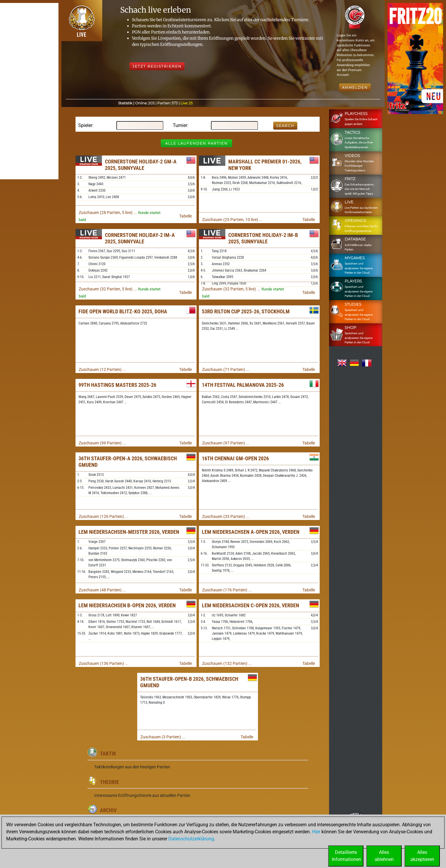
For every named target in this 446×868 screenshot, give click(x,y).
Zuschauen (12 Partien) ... (102, 369)
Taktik (108, 754)
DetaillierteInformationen (346, 856)
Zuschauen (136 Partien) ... (104, 663)
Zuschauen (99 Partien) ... (102, 443)
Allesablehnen (384, 856)
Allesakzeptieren (422, 856)
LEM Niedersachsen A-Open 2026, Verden (251, 532)
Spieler (85, 125)
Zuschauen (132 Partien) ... (227, 663)
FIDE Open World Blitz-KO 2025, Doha (123, 311)
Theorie (109, 782)
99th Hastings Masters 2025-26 (117, 385)
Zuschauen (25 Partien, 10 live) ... (232, 220)
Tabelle (186, 216)
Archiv (108, 810)
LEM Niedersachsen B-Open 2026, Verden (127, 605)
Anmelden (355, 87)
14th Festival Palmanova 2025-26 (243, 385)
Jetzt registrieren (157, 66)
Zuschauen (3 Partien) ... (163, 737)
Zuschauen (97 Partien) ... (226, 443)
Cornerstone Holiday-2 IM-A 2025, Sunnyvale (140, 238)
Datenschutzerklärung (191, 839)
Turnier (180, 125)
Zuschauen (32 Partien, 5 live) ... (108, 289)
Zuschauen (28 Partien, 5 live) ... (108, 213)
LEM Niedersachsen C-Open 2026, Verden (250, 605)
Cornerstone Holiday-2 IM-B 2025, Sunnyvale (263, 238)
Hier (316, 832)
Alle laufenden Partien (196, 143)
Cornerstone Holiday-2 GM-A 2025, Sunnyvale (141, 165)
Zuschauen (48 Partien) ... (102, 590)
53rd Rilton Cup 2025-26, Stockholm (246, 311)
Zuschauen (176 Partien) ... (227, 590)
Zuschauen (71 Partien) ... (226, 369)
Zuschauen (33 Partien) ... (226, 516)
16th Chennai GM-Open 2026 (235, 458)
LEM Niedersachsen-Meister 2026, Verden (129, 532)
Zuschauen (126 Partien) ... (104, 516)
